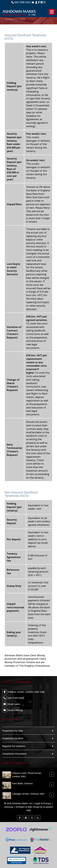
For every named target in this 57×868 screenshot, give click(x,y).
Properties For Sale (13, 731)
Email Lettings (15, 710)
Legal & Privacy (43, 803)
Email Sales (14, 704)
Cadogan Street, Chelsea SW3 (28, 794)
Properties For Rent (13, 738)
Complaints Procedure (14, 754)
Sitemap (9, 807)
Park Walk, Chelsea (22, 783)
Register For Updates (14, 746)
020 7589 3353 (21, 2)
